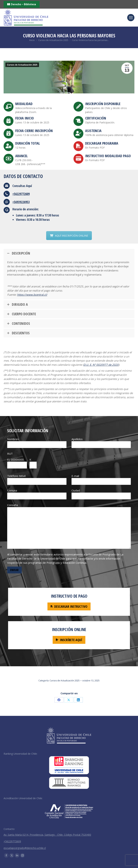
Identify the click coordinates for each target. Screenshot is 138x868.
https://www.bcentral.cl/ (32, 295)
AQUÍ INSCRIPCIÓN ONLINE (69, 236)
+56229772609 (21, 194)
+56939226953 (21, 202)
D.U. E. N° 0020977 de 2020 (101, 365)
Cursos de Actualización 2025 (22, 65)
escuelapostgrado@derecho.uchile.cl (25, 848)
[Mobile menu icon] (131, 18)
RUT (10, 454)
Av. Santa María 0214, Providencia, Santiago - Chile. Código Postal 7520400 (47, 835)
